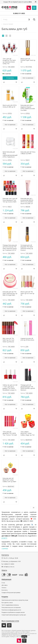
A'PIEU (10, 113)
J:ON (27, 347)
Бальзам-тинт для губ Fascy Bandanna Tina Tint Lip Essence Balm (10, 200)
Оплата (4, 588)
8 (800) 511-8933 (19, 13)
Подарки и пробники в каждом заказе (13, 612)
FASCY (28, 160)
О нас (3, 583)
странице (5, 548)
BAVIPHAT (29, 440)
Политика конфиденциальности (11, 610)
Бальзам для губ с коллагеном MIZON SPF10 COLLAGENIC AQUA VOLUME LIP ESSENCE (27, 201)
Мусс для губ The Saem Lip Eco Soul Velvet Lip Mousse (8, 340)
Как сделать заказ (7, 603)
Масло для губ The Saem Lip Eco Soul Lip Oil (27, 293)
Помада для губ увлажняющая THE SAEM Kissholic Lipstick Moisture (28, 388)
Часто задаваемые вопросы (10, 605)
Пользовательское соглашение (11, 607)
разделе (4, 538)
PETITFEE (29, 67)
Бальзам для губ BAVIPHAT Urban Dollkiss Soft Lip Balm (9, 480)
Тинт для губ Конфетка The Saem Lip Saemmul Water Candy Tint (9, 61)
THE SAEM (11, 67)
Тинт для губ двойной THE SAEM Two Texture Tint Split (10, 433)
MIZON (28, 207)
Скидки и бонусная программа (11, 593)
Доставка (5, 585)
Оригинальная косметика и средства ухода (15, 600)
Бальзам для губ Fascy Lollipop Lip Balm (28, 153)
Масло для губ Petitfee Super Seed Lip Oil (28, 60)
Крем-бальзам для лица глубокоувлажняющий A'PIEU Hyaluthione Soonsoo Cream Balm (10, 154)
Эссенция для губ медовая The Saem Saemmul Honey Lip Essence (27, 248)
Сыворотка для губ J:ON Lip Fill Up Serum (27, 339)
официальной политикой (9, 634)
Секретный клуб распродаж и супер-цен (14, 615)
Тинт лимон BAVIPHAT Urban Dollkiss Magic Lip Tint (28, 433)
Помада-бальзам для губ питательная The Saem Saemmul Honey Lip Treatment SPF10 (10, 248)
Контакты (5, 590)
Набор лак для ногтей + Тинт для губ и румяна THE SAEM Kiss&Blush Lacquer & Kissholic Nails (10, 388)
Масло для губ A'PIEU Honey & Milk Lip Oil (10, 106)
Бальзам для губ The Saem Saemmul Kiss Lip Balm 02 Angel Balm (10, 293)
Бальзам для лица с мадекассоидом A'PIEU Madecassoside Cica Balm (28, 108)
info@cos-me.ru (9, 567)
